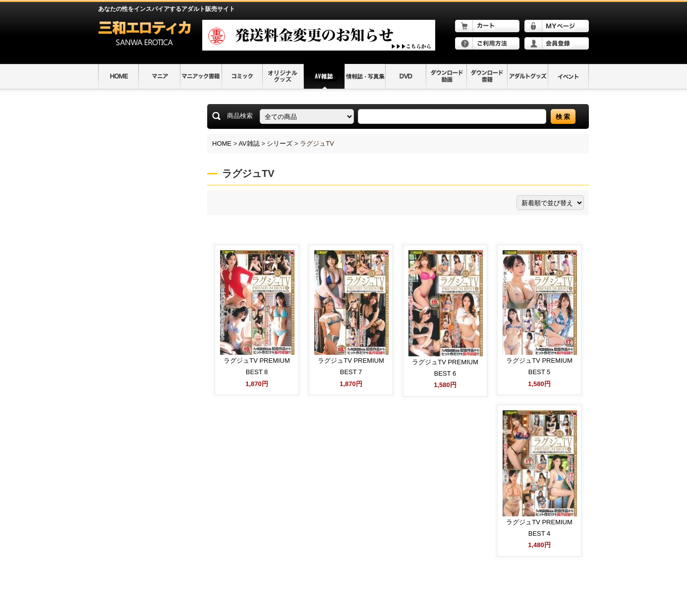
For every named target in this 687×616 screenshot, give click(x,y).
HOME (222, 143)
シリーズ (280, 143)
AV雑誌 (249, 143)
